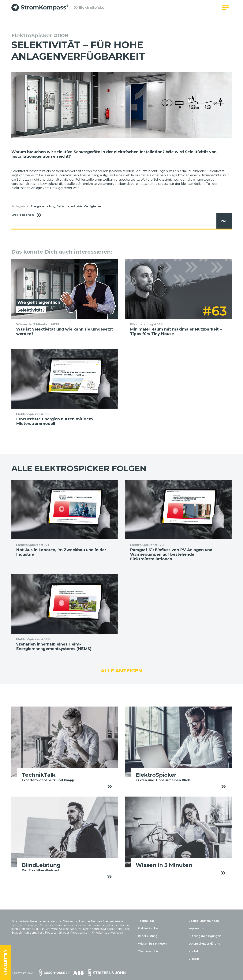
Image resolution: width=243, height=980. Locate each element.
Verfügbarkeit (93, 206)
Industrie (77, 206)
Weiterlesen (28, 215)
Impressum (196, 928)
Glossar (194, 959)
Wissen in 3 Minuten (152, 944)
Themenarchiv (148, 951)
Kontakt (194, 951)
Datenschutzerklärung (204, 944)
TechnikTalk (147, 921)
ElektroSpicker (90, 9)
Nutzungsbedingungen (205, 936)
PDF (222, 221)
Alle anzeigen (121, 671)
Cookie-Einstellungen (204, 921)
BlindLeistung (148, 936)
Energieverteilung (43, 206)
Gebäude (63, 206)
